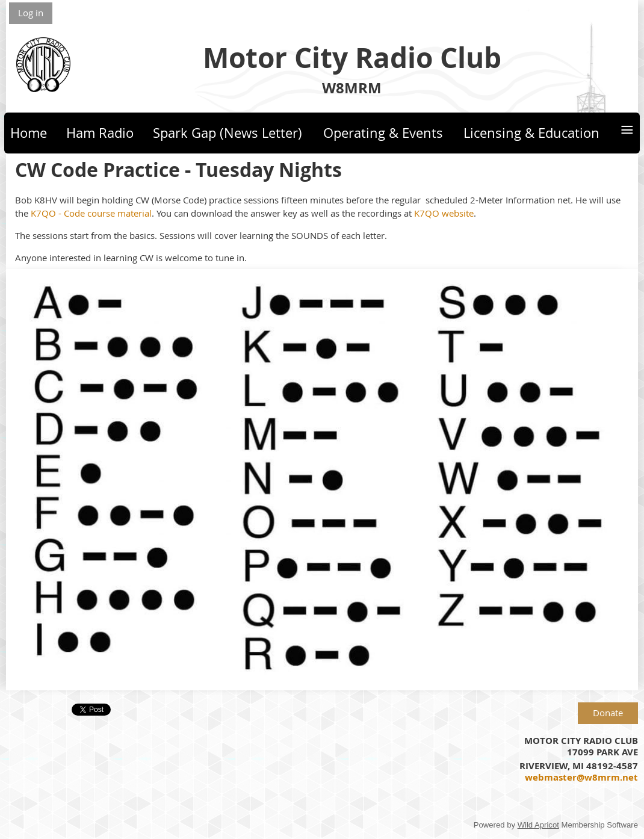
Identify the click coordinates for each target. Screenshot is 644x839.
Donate (608, 713)
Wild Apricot (538, 825)
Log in (31, 13)
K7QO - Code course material (91, 213)
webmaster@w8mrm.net (581, 777)
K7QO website (444, 213)
